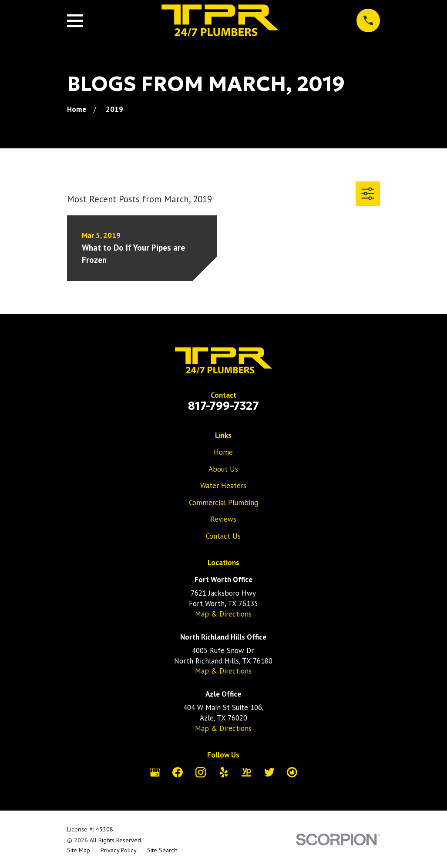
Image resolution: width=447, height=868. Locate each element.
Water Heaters (223, 486)
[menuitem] (79, 851)
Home (223, 452)
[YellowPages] (246, 772)
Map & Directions (223, 614)
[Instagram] (201, 772)
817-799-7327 (223, 406)
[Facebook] (178, 772)
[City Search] (292, 772)
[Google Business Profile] (155, 772)
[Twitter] (269, 772)
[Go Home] (77, 109)
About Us (223, 469)
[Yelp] (224, 772)
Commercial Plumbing (223, 503)
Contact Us (223, 536)
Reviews (223, 519)
